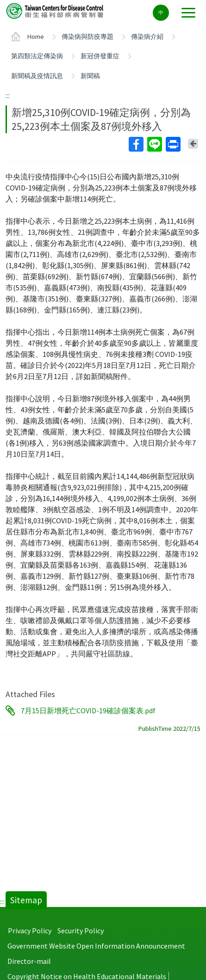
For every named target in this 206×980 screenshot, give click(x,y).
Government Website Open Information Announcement (96, 946)
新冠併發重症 (100, 56)
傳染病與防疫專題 (87, 37)
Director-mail (29, 961)
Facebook (136, 144)
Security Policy (81, 931)
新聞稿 (90, 76)
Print (173, 144)
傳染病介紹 (147, 37)
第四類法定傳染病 (37, 56)
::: (8, 95)
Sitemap (26, 900)
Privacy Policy (30, 931)
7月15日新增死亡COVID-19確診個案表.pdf (88, 710)
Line (154, 144)
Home (36, 37)
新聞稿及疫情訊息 (37, 76)
